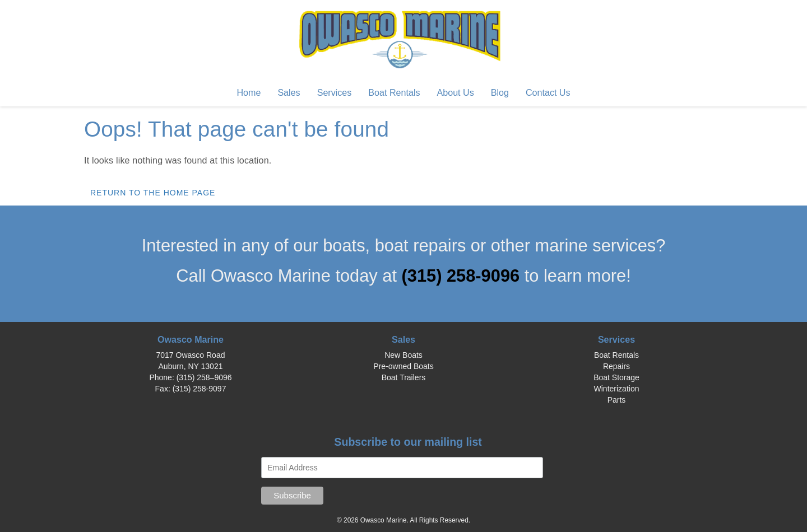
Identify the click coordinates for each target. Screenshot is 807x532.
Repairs (616, 366)
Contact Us (548, 92)
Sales (289, 92)
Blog (500, 92)
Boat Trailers (404, 377)
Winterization (617, 389)
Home (249, 92)
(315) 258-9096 (463, 276)
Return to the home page (153, 193)
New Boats (403, 355)
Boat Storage (616, 377)
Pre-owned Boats (403, 366)
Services (335, 92)
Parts (617, 400)
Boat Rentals (394, 92)
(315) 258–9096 (204, 377)
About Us (456, 92)
